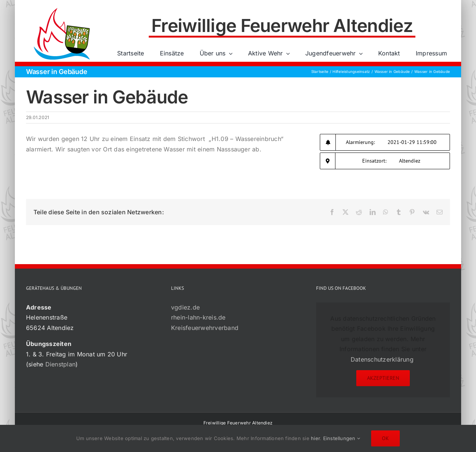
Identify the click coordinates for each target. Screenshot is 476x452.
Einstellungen (342, 438)
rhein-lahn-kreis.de (198, 317)
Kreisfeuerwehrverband (205, 328)
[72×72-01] (62, 9)
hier (315, 438)
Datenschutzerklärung (382, 359)
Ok (385, 438)
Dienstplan (60, 364)
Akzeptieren (383, 378)
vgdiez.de (185, 307)
